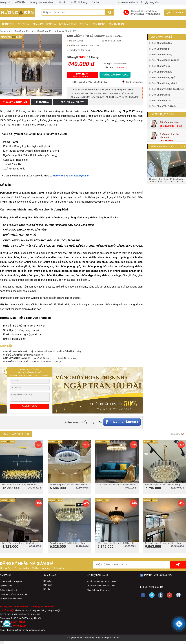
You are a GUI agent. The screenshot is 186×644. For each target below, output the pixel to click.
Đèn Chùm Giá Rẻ (161, 95)
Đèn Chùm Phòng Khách (165, 83)
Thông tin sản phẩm (15, 102)
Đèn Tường (99, 24)
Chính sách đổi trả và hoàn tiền (14, 594)
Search (110, 13)
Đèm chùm (48, 581)
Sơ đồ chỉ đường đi (9, 590)
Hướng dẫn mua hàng (42, 2)
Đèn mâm (38, 24)
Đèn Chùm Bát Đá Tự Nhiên (166, 60)
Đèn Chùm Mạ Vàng (162, 55)
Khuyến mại (43, 102)
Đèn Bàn (85, 24)
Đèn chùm (24, 24)
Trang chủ (8, 24)
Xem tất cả (176, 434)
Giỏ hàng (178, 13)
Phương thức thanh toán (11, 599)
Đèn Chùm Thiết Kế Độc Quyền (168, 89)
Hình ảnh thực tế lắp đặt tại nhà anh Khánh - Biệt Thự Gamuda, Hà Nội (167, 180)
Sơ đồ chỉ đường (134, 82)
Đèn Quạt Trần (68, 24)
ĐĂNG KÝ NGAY (29, 406)
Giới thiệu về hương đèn (11, 581)
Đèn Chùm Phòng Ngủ (163, 78)
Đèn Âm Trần (116, 24)
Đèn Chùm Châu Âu (162, 72)
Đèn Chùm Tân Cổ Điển (164, 106)
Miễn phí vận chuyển (73, 102)
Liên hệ (61, 2)
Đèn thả (51, 24)
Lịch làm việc (6, 586)
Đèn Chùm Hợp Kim (162, 43)
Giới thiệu (20, 2)
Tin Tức (96, 2)
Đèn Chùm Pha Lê (161, 37)
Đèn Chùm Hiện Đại (162, 100)
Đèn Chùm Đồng (160, 49)
